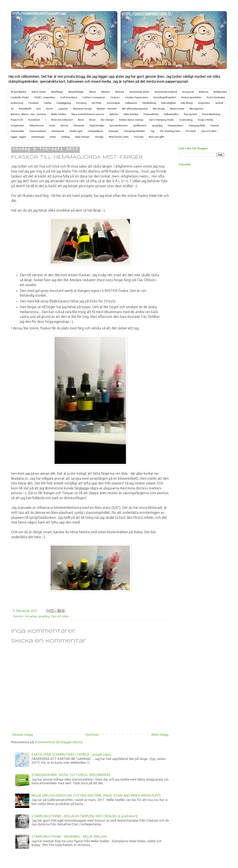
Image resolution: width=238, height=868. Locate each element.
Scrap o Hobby (206, 120)
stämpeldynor (95, 131)
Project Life (17, 120)
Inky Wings (187, 103)
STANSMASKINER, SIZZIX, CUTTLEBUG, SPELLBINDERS (71, 775)
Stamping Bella (197, 126)
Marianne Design (83, 109)
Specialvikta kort (119, 126)
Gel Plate (97, 103)
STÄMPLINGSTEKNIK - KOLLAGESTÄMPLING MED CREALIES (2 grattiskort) (85, 816)
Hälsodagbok (168, 103)
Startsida (92, 735)
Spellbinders (140, 126)
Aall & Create (39, 92)
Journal (219, 103)
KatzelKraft (25, 109)
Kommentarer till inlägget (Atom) (59, 742)
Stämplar (113, 131)
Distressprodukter (191, 97)
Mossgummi (196, 109)
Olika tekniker (131, 114)
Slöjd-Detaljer (97, 126)
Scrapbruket (17, 126)
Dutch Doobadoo (216, 97)
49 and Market (18, 92)
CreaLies (115, 97)
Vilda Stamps (82, 137)
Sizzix (52, 126)
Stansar (215, 126)
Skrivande (79, 126)
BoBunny (204, 92)
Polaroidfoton (151, 114)
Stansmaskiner (38, 131)
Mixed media (177, 109)
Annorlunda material (166, 92)
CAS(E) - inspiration (45, 97)
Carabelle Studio (20, 97)
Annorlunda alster (139, 92)
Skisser (64, 126)
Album (92, 92)
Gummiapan (113, 103)
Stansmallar (17, 131)
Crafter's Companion (94, 97)
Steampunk (58, 131)
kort (39, 109)
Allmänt (106, 92)
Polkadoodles (171, 114)
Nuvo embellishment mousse (88, 114)
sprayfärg (157, 126)
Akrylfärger (57, 92)
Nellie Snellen (59, 114)
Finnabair (34, 103)
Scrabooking (186, 120)
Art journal (188, 92)
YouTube (139, 137)
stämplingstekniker (134, 131)
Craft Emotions (69, 97)
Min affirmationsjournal (135, 109)
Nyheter (114, 114)
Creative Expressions (137, 97)
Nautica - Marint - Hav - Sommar (28, 114)
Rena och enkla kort (62, 120)
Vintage (99, 137)
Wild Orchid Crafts (119, 137)
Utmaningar (38, 137)
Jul (12, 109)
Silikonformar (36, 126)
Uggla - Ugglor (18, 137)
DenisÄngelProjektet (165, 97)
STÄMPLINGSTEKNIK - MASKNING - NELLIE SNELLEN (69, 836)
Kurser (50, 109)
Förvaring (81, 103)
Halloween (131, 103)
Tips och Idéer (209, 131)
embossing (17, 103)
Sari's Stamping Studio (161, 120)
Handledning (149, 103)
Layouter (63, 109)
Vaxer (53, 137)
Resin (81, 120)
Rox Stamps (107, 120)
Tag (152, 131)
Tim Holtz (191, 131)
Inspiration (204, 103)
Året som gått (156, 137)
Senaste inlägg (23, 735)
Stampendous (175, 126)
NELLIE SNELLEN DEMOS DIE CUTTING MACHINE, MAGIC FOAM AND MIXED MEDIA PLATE (96, 795)
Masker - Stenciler (107, 109)
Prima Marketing (211, 114)
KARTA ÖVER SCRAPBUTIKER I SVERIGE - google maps (71, 754)
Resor (92, 120)
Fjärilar (48, 103)
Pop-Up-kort (190, 114)
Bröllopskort (220, 92)
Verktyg (65, 137)
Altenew (120, 92)
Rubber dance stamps (131, 120)
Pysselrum (34, 120)
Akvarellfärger (76, 92)
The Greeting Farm (170, 131)
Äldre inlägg (160, 735)
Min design (159, 109)
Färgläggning (64, 103)
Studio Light (76, 131)
